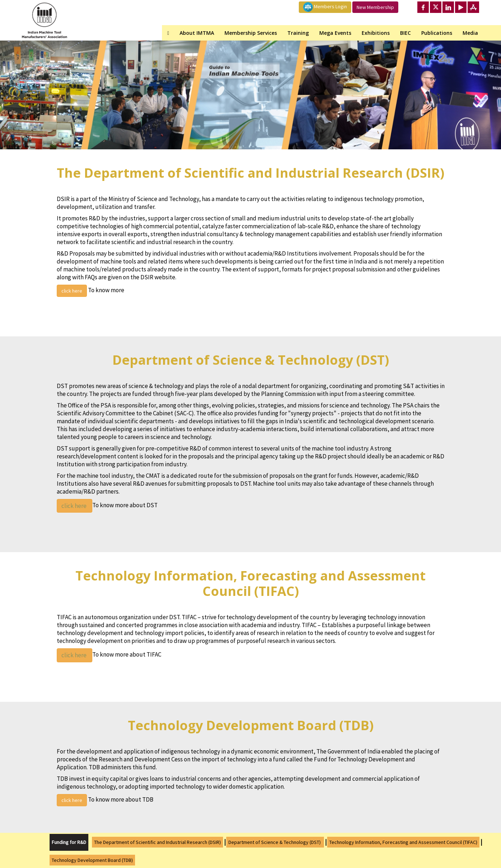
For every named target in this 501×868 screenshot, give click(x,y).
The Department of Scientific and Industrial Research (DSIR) (157, 842)
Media (470, 33)
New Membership (375, 7)
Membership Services (251, 33)
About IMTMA (197, 33)
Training (298, 33)
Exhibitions (376, 33)
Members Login (325, 7)
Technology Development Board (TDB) (92, 860)
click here (72, 291)
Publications (437, 33)
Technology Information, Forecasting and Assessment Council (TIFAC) (403, 842)
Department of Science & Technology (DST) (275, 842)
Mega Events (335, 33)
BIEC (405, 33)
